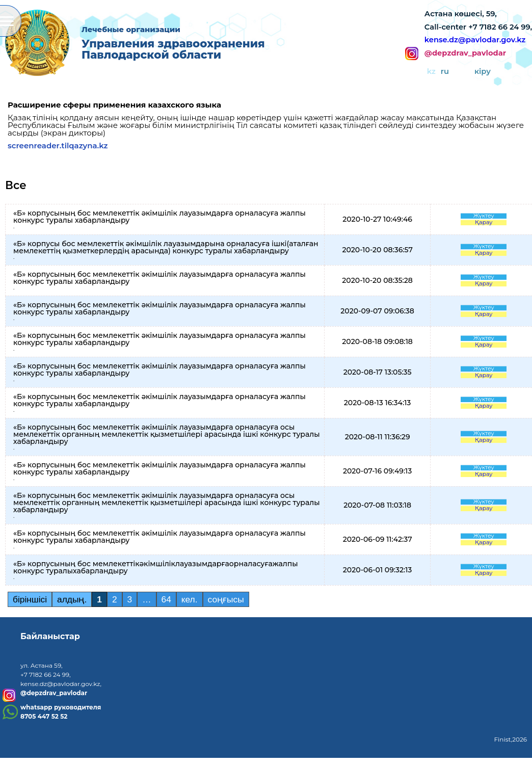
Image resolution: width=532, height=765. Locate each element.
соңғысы (226, 599)
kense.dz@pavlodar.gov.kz (475, 40)
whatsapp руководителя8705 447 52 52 (61, 712)
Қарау (484, 222)
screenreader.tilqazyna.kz (58, 146)
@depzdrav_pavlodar (465, 54)
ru (445, 71)
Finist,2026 (510, 739)
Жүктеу (484, 216)
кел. (190, 599)
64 (166, 599)
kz (431, 71)
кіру (483, 71)
